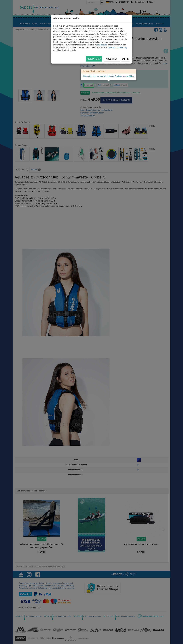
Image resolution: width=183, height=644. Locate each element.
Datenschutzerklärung (117, 48)
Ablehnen (112, 59)
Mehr (125, 59)
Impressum (102, 45)
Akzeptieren (94, 59)
